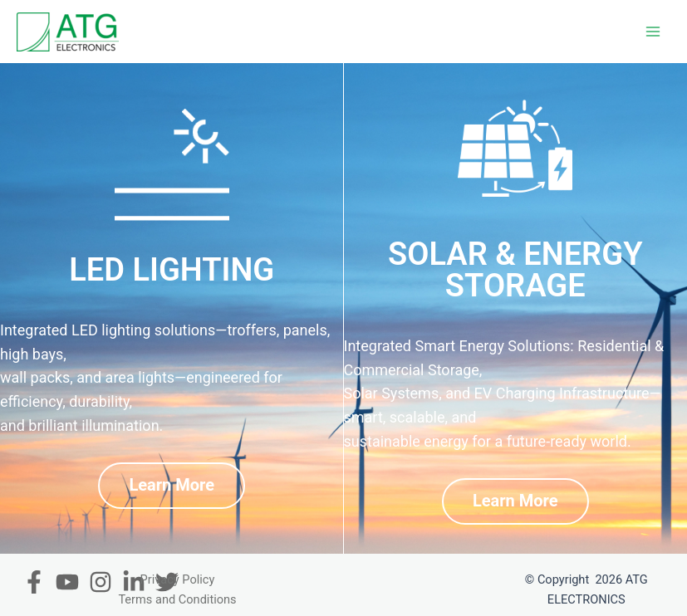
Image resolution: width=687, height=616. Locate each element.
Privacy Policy (178, 579)
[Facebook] (34, 582)
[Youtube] (67, 582)
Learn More (172, 485)
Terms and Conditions (177, 599)
